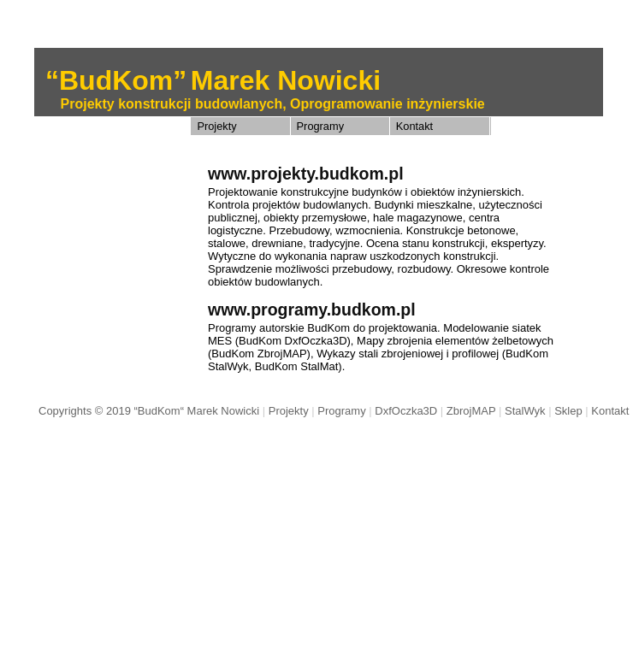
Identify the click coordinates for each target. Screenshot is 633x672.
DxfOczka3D (406, 411)
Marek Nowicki (286, 80)
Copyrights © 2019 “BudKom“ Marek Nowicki (149, 411)
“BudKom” (116, 80)
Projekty (216, 126)
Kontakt (414, 126)
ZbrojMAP (471, 411)
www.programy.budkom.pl (312, 309)
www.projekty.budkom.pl (306, 174)
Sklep (568, 411)
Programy (320, 126)
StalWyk (525, 411)
